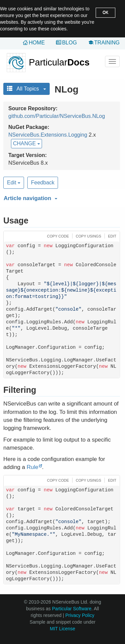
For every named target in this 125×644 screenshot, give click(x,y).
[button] (61, 197)
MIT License (63, 629)
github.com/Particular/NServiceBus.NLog (57, 116)
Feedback (43, 183)
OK (105, 12)
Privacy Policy (80, 615)
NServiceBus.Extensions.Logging (48, 135)
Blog (69, 43)
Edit (14, 183)
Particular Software (72, 609)
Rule (32, 467)
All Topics (26, 89)
